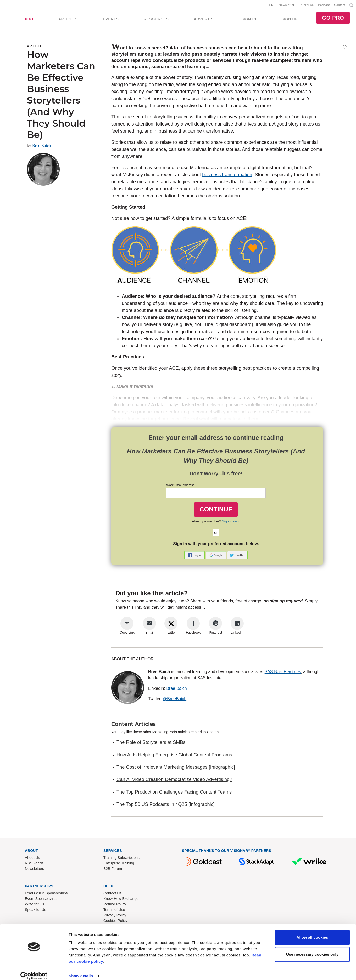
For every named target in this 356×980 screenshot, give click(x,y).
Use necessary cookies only (312, 948)
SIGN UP (290, 20)
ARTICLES (68, 20)
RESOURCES (156, 20)
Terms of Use (114, 911)
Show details (81, 970)
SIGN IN (249, 20)
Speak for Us (35, 911)
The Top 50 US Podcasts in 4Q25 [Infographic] (166, 805)
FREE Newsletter (282, 5)
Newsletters (34, 870)
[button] (195, 556)
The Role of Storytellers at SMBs (151, 743)
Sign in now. (231, 522)
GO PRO (333, 18)
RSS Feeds (34, 864)
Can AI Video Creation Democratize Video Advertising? (174, 780)
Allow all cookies (312, 931)
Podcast (324, 5)
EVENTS (111, 20)
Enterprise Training (119, 864)
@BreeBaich (175, 700)
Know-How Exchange (121, 900)
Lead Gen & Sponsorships (46, 894)
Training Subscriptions (121, 859)
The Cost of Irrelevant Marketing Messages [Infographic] (176, 768)
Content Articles (133, 725)
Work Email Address (180, 486)
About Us (32, 859)
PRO (29, 20)
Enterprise (306, 5)
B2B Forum (113, 870)
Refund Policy (115, 905)
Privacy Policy (115, 916)
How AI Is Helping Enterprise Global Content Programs (174, 756)
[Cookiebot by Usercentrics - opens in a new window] (34, 970)
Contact (340, 5)
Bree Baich (42, 147)
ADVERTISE (205, 20)
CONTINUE (216, 510)
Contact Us (112, 894)
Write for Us (35, 905)
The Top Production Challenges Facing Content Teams (174, 793)
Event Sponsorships (41, 900)
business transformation (227, 176)
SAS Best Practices (283, 673)
